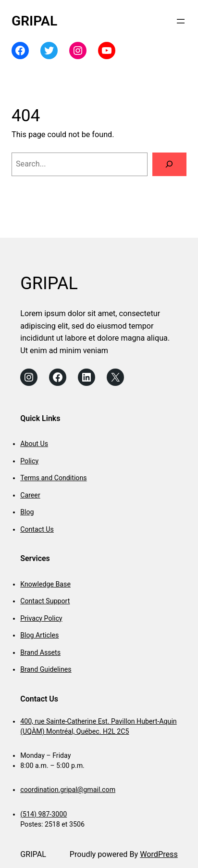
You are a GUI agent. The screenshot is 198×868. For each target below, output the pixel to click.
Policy (29, 461)
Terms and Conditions (53, 478)
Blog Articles (39, 635)
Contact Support (45, 601)
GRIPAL (34, 21)
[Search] (169, 165)
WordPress (159, 854)
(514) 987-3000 (43, 814)
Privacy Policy (41, 618)
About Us (34, 444)
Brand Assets (40, 652)
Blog (27, 512)
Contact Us (37, 529)
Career (30, 495)
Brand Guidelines (46, 669)
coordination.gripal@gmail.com (68, 790)
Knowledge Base (45, 584)
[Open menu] (181, 21)
